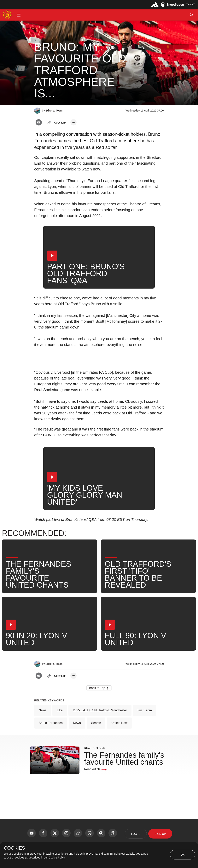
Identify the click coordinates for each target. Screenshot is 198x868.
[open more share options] (73, 122)
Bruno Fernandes (51, 723)
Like (60, 710)
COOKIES (14, 848)
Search (96, 723)
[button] (19, 15)
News (43, 710)
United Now (119, 723)
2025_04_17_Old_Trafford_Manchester (100, 710)
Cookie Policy (57, 858)
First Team (145, 710)
